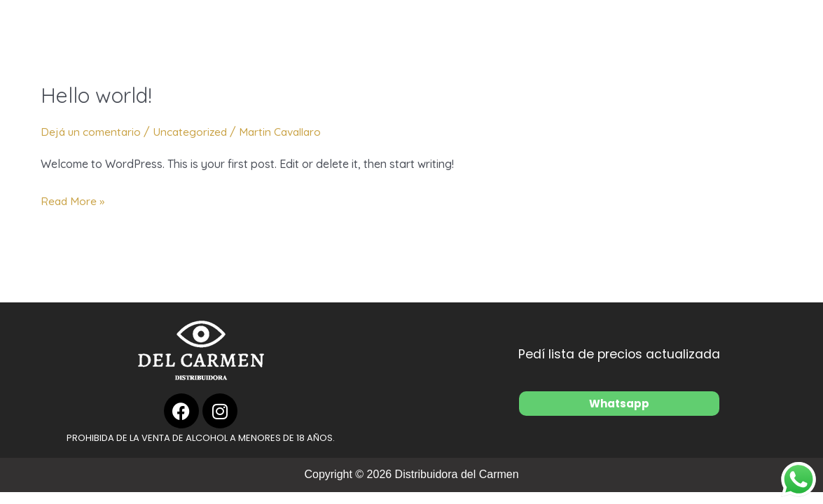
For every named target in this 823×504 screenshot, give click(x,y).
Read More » (73, 199)
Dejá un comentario (92, 132)
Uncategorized (193, 132)
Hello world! (96, 95)
